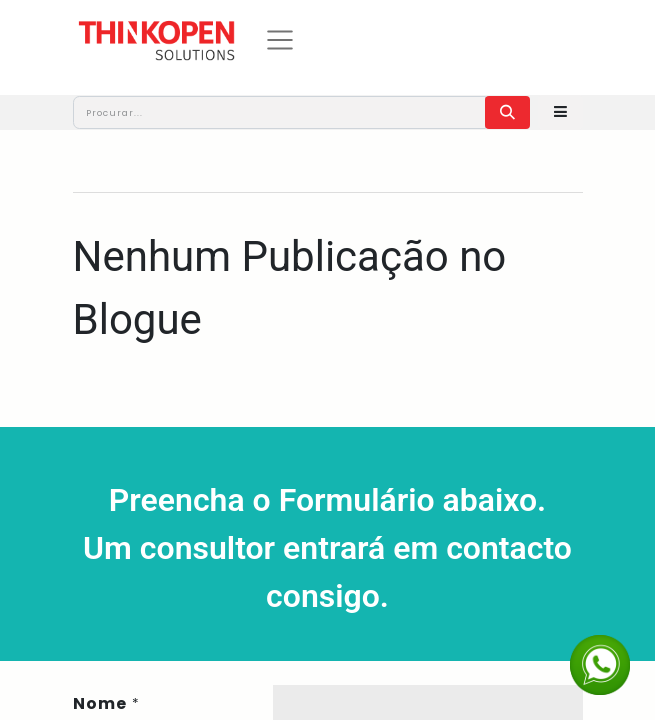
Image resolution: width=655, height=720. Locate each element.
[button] (560, 112)
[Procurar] (507, 112)
